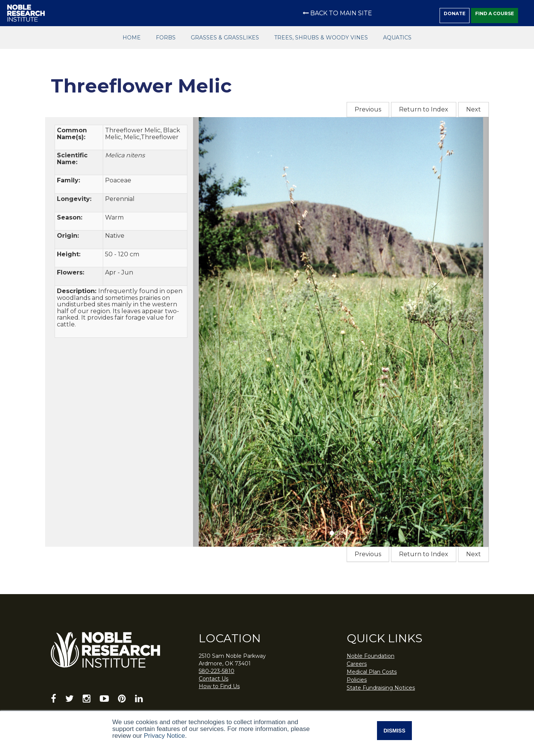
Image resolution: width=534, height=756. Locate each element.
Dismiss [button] (394, 731)
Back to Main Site (337, 13)
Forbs (166, 38)
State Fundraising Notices (381, 688)
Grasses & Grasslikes (225, 38)
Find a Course (495, 13)
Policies (357, 680)
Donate (455, 13)
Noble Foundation (371, 656)
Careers (357, 664)
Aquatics (397, 38)
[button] (215, 332)
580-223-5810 (217, 671)
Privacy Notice (164, 736)
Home (132, 38)
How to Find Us (219, 686)
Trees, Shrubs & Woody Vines (321, 38)
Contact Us (214, 679)
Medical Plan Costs (372, 672)
